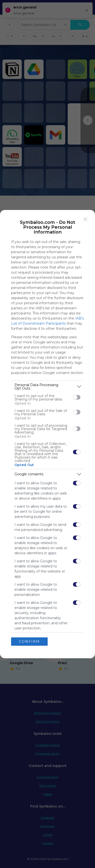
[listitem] (47, 387)
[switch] (77, 397)
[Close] (86, 219)
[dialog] (47, 434)
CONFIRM (29, 642)
